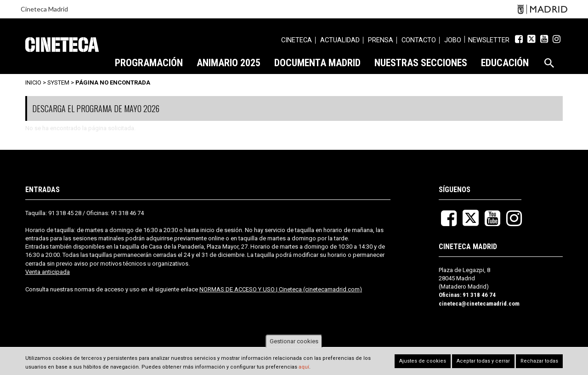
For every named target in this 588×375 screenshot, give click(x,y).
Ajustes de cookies (423, 361)
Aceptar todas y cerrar (483, 361)
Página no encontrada (113, 82)
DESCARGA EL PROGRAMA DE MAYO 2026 (96, 108)
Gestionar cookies (294, 341)
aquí (304, 367)
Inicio (33, 82)
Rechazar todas (539, 361)
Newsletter (489, 40)
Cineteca (62, 45)
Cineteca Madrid (44, 9)
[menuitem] (297, 41)
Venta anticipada (48, 272)
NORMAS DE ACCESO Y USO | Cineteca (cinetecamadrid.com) (281, 289)
